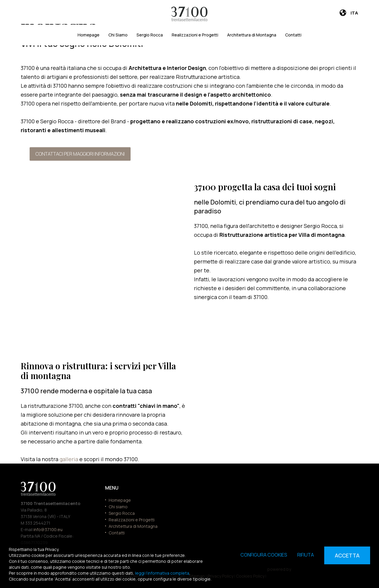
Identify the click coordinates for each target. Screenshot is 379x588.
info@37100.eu (48, 529)
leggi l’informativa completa (162, 573)
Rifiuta (306, 555)
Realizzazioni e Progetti (195, 35)
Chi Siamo (118, 35)
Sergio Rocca (150, 35)
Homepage (89, 35)
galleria (69, 459)
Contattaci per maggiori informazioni (80, 154)
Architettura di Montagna (252, 35)
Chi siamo (118, 507)
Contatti (293, 35)
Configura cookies (264, 555)
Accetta (347, 555)
